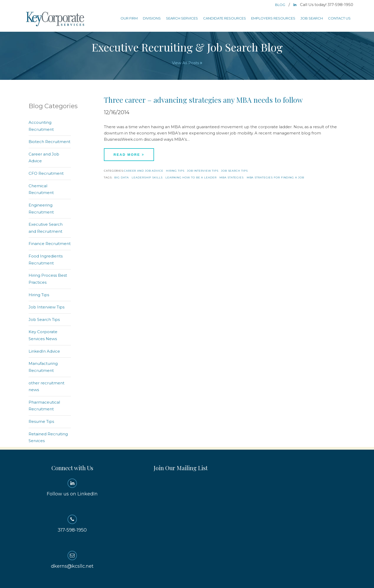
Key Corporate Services (56, 19)
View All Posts (187, 63)
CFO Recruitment (46, 173)
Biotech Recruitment (49, 142)
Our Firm (129, 18)
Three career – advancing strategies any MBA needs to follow (203, 100)
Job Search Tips (234, 171)
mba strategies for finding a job (275, 177)
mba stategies (232, 177)
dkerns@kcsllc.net (72, 560)
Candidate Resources (225, 18)
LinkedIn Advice (44, 351)
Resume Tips (41, 421)
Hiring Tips (175, 171)
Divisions (152, 18)
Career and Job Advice (144, 171)
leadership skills (147, 177)
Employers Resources (273, 18)
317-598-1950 (72, 524)
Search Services (182, 18)
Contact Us (339, 18)
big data (121, 177)
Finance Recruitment (50, 244)
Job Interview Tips (203, 171)
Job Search (312, 18)
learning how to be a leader (191, 177)
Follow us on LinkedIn (72, 488)
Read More (129, 155)
